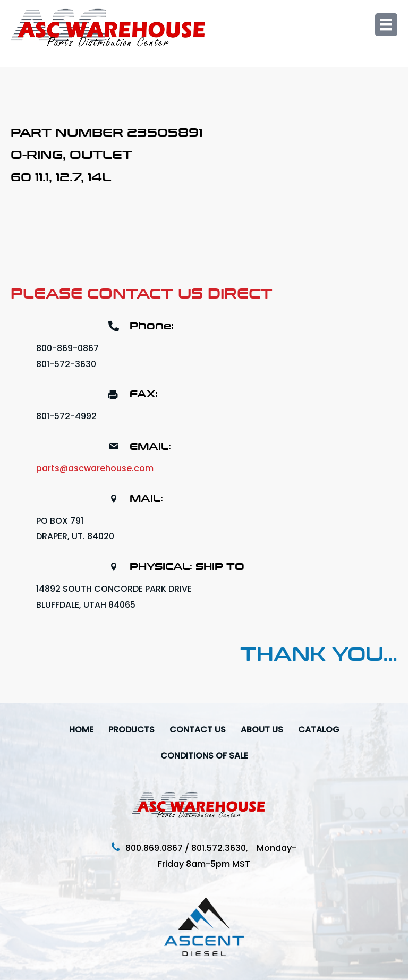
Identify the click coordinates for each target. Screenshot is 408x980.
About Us (262, 730)
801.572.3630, (224, 848)
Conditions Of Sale (204, 756)
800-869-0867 (67, 348)
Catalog (319, 730)
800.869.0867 (154, 848)
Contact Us (198, 730)
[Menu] (386, 24)
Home (81, 730)
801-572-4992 (66, 416)
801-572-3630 (66, 364)
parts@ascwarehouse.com (95, 468)
